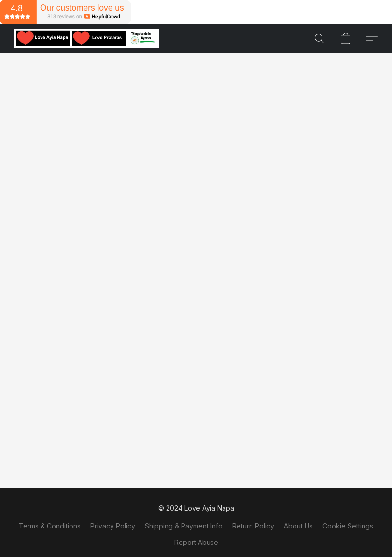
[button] (87, 39)
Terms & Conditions (50, 526)
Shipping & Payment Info (184, 526)
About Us (298, 526)
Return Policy (253, 526)
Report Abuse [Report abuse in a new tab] (196, 542)
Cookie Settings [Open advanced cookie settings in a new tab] (348, 526)
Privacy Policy (113, 526)
